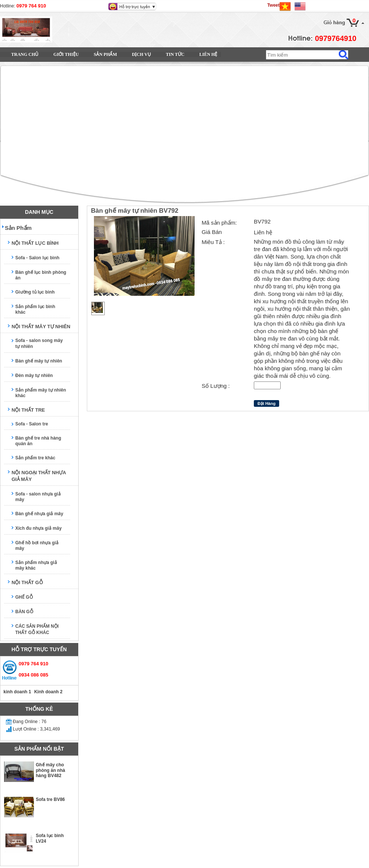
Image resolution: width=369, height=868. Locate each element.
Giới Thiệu (66, 54)
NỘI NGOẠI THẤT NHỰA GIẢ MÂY (39, 476)
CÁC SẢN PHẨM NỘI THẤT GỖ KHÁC (37, 629)
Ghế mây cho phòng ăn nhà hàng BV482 (51, 770)
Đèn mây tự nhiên (34, 376)
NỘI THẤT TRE (28, 410)
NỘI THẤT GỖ (27, 582)
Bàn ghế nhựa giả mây (39, 514)
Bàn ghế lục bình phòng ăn (41, 275)
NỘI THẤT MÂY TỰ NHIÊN (41, 327)
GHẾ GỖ (24, 597)
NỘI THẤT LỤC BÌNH (35, 243)
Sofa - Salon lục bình (37, 258)
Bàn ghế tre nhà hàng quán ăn (38, 441)
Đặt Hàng (266, 403)
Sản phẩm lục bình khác (35, 309)
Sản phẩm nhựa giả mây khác (36, 565)
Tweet (273, 5)
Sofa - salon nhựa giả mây (38, 497)
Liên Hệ (209, 54)
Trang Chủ (25, 54)
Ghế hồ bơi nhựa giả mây (37, 546)
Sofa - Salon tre (32, 424)
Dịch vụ (141, 54)
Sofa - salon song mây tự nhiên (39, 343)
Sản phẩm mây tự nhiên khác (41, 393)
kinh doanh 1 (17, 692)
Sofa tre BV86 (50, 799)
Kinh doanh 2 (48, 692)
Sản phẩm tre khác (35, 458)
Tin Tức (175, 54)
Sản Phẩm (105, 54)
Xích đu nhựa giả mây (38, 528)
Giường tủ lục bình (35, 292)
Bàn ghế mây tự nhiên (39, 361)
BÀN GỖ (24, 612)
